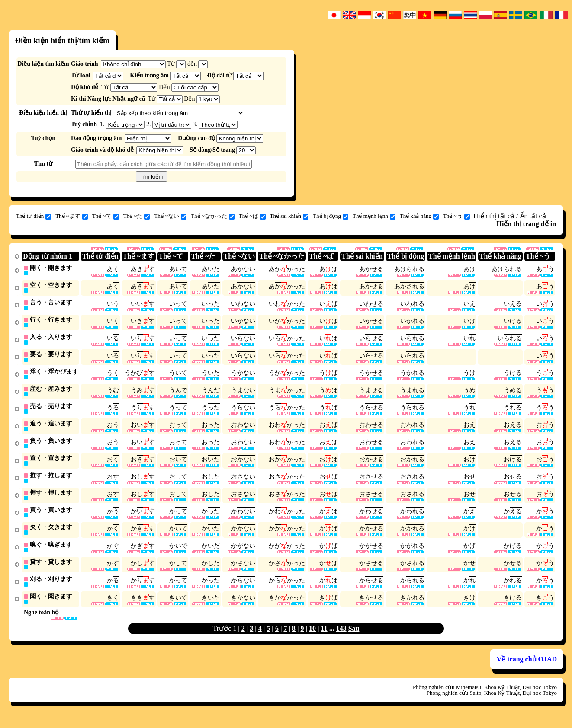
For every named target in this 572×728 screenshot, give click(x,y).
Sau (354, 637)
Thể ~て (106, 216)
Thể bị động (331, 216)
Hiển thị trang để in (526, 224)
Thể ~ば (252, 216)
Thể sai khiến (289, 216)
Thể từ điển (34, 216)
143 (341, 637)
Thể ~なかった (213, 216)
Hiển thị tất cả (494, 216)
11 (324, 637)
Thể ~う (456, 216)
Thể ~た (137, 216)
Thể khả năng (419, 216)
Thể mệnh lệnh (374, 216)
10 (312, 637)
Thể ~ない (170, 216)
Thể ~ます (72, 216)
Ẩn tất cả (533, 216)
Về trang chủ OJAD (527, 668)
